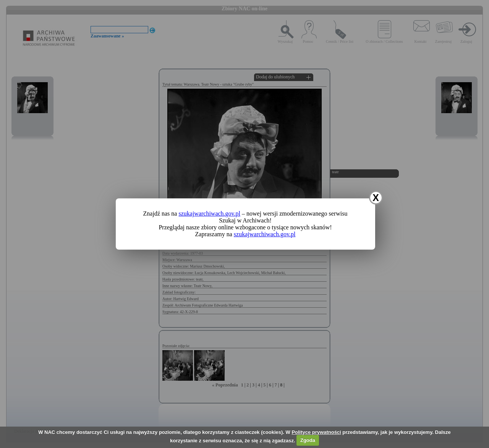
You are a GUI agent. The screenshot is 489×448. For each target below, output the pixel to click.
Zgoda (308, 440)
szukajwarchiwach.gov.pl (209, 213)
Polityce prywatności (316, 432)
